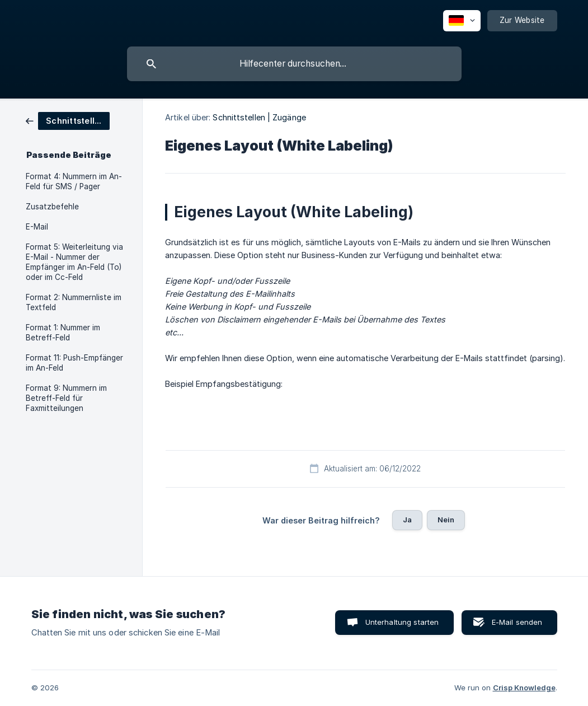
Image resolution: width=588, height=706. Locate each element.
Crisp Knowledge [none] (524, 688)
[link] (68, 120)
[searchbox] (294, 64)
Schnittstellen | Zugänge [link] (259, 117)
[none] (462, 21)
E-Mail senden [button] (517, 622)
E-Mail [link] (37, 227)
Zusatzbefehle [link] (52, 207)
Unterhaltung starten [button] (402, 622)
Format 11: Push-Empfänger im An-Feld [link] (74, 363)
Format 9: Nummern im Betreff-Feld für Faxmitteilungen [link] (66, 398)
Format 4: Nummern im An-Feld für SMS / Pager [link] (74, 181)
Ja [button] (407, 520)
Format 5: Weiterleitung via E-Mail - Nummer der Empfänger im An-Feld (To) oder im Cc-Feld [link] (74, 262)
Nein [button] (446, 520)
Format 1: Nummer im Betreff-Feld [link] (63, 333)
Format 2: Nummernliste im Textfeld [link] (74, 302)
